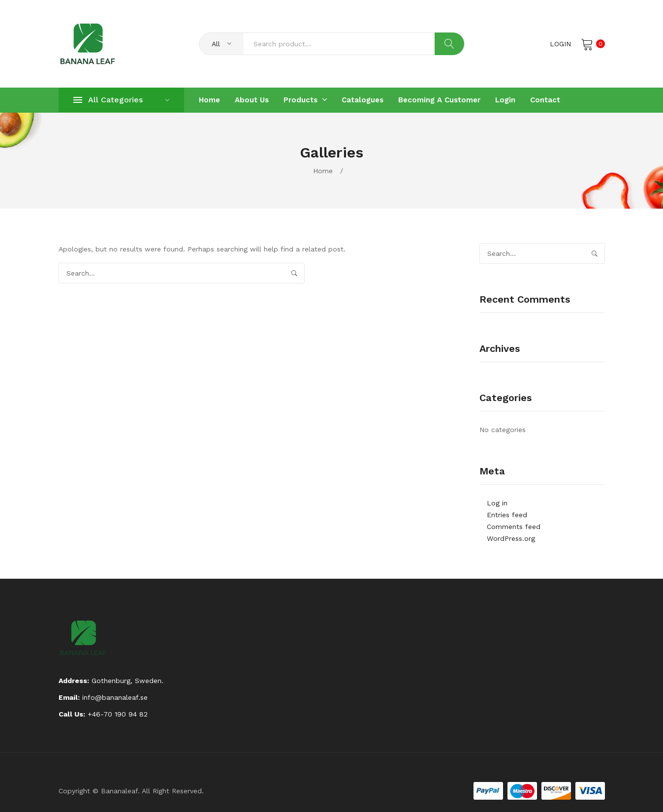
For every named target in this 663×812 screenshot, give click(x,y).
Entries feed (507, 515)
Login (560, 44)
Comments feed (514, 527)
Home (323, 171)
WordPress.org (511, 538)
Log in (497, 503)
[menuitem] (209, 100)
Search (449, 44)
